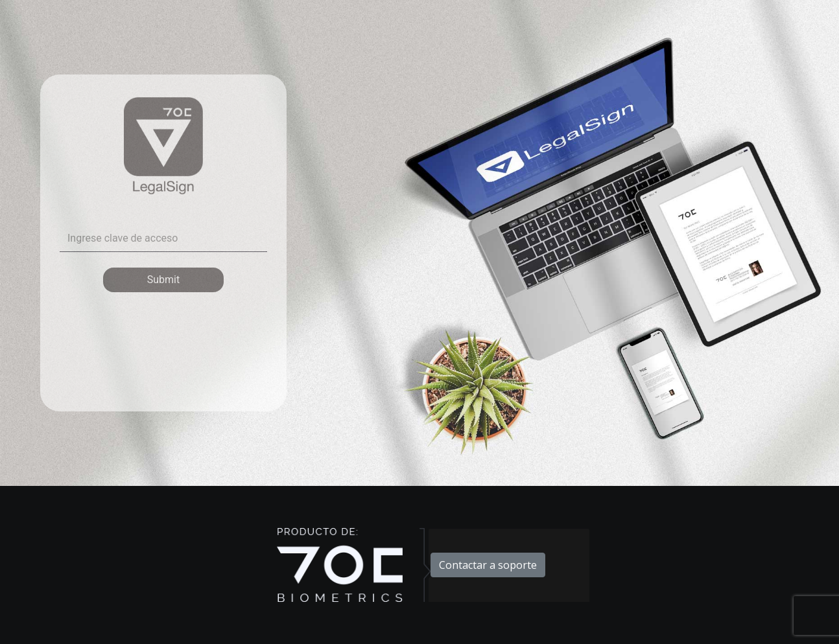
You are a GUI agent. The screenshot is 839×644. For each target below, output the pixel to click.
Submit (163, 280)
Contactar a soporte (488, 565)
